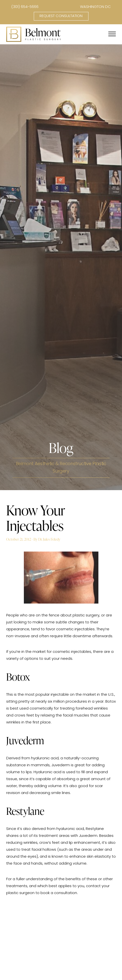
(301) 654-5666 (25, 7)
